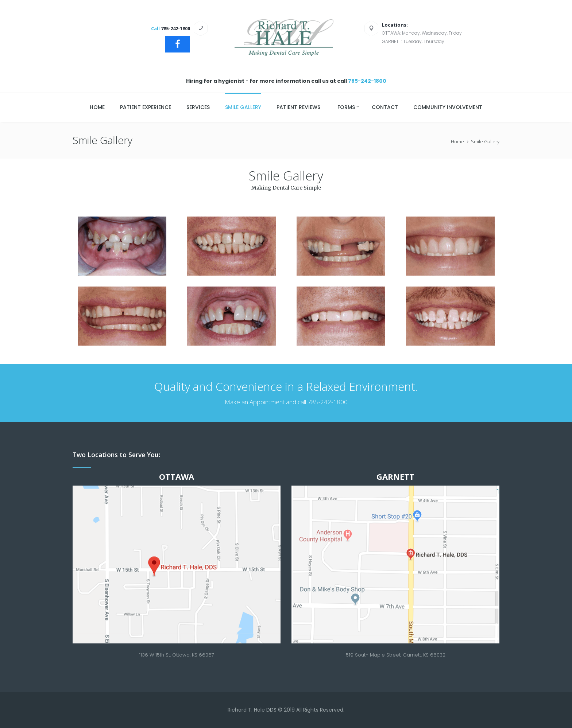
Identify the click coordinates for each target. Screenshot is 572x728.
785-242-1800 (367, 81)
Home (457, 141)
